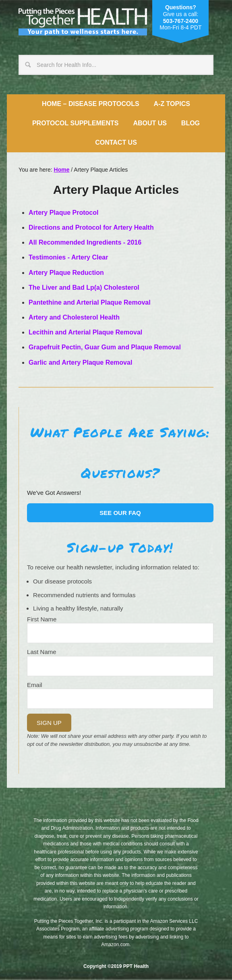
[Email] (120, 699)
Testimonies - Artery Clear (68, 257)
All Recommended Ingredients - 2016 (85, 242)
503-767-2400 (181, 21)
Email (35, 685)
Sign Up (49, 723)
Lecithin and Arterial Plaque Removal (85, 332)
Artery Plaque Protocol (63, 213)
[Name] (120, 633)
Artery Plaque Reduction (66, 273)
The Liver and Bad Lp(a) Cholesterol (84, 288)
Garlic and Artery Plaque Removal (80, 362)
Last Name (42, 652)
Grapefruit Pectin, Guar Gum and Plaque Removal (105, 347)
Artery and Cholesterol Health (74, 317)
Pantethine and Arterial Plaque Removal (90, 302)
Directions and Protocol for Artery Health (91, 227)
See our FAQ (120, 513)
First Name (42, 619)
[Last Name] (120, 666)
